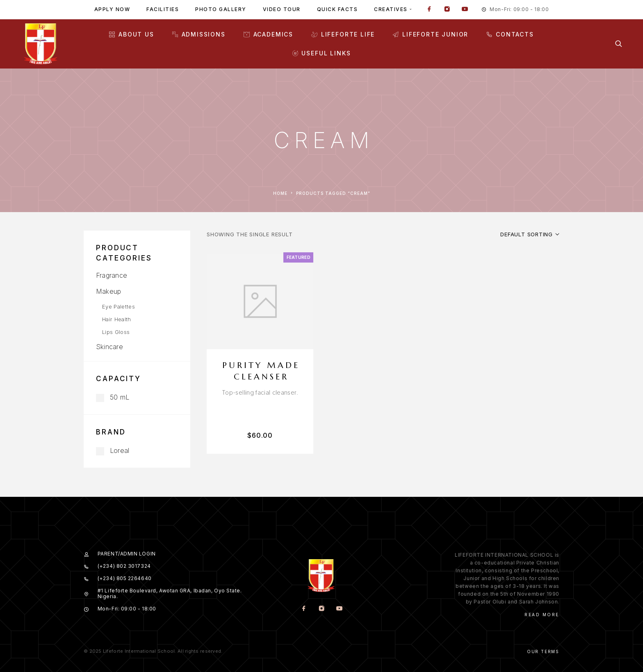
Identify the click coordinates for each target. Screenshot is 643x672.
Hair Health (117, 319)
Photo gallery (221, 9)
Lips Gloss (116, 332)
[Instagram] (447, 10)
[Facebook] (429, 10)
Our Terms (543, 651)
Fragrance (112, 275)
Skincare (109, 347)
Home (280, 193)
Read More (542, 615)
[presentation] (260, 393)
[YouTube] (465, 10)
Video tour (282, 9)
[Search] (619, 44)
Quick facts (337, 9)
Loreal (113, 450)
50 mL (113, 397)
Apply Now (112, 9)
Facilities (163, 9)
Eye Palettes (119, 306)
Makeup (108, 291)
